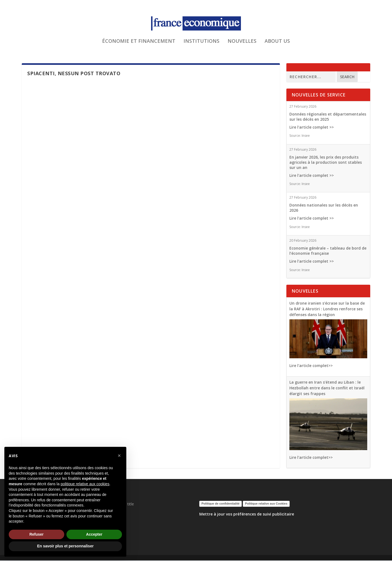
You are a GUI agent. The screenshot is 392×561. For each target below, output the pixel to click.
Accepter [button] (94, 534)
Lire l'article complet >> (312, 128)
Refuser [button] (36, 534)
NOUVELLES (242, 45)
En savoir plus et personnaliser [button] (65, 546)
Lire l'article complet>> (311, 366)
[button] (119, 456)
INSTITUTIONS (201, 45)
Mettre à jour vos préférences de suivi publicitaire (247, 515)
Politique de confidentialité (220, 504)
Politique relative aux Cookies (266, 504)
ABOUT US (277, 45)
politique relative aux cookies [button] (85, 484)
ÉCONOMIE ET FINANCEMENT (139, 45)
